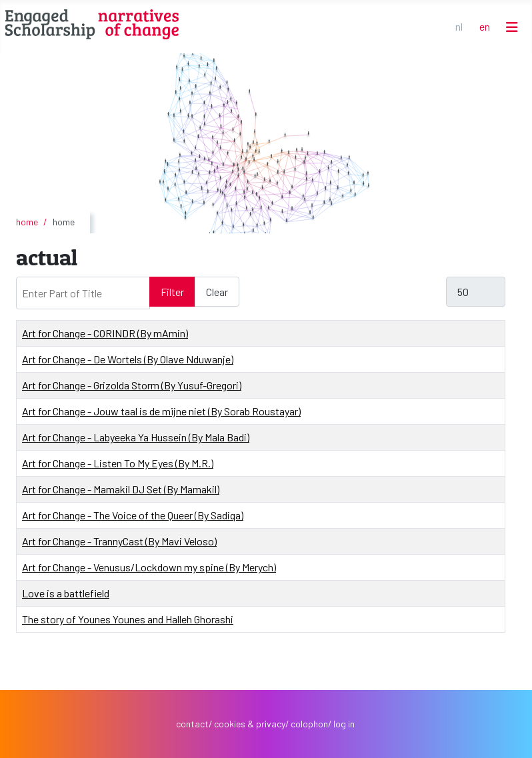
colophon (309, 724)
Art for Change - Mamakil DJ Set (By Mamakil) (121, 489)
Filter (172, 292)
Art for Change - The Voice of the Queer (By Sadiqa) (133, 515)
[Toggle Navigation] (512, 27)
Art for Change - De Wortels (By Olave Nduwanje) (128, 359)
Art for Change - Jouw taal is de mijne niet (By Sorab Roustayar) (161, 411)
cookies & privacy (250, 724)
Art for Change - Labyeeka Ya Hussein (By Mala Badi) (136, 437)
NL (459, 26)
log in (344, 724)
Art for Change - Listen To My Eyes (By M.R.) (118, 463)
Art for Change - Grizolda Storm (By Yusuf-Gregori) (132, 385)
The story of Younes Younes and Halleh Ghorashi (128, 619)
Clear (217, 292)
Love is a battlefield (66, 593)
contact (192, 724)
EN (485, 26)
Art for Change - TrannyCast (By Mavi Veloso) (119, 541)
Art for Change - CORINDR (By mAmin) (105, 333)
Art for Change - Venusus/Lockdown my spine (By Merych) (149, 567)
